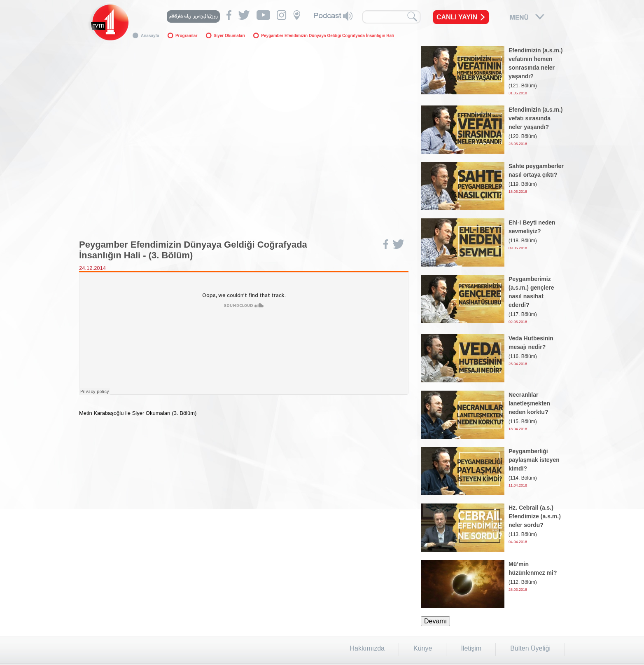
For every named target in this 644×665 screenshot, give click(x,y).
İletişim (471, 648)
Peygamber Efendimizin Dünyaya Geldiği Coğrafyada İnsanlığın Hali (327, 36)
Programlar (186, 36)
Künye (423, 648)
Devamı (435, 621)
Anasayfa (150, 36)
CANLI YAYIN (457, 17)
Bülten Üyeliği (530, 648)
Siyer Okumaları (229, 36)
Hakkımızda (367, 648)
